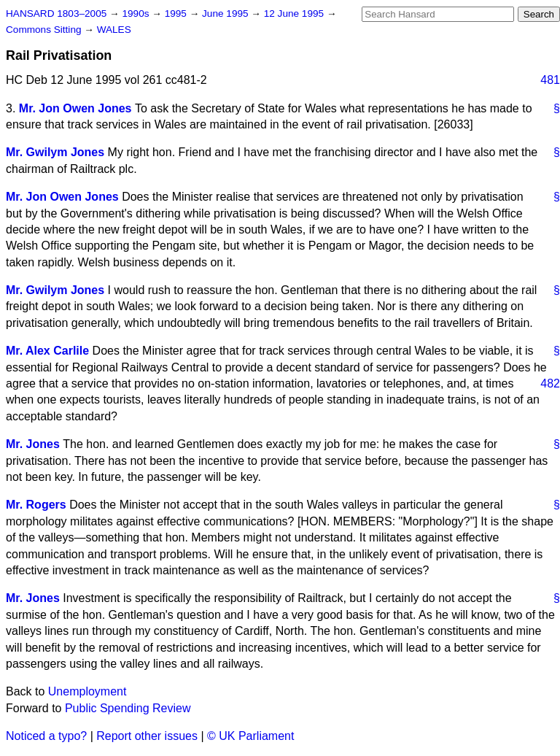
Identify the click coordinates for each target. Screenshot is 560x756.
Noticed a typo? (46, 736)
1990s (137, 13)
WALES (114, 30)
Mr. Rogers (36, 505)
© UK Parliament (250, 736)
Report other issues (147, 736)
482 (550, 383)
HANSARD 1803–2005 (56, 13)
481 (550, 80)
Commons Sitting (45, 30)
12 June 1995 (295, 13)
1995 (177, 13)
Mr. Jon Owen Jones (75, 108)
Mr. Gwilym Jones (55, 152)
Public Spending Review (128, 708)
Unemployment (87, 691)
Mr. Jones (33, 444)
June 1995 (226, 13)
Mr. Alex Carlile (47, 351)
